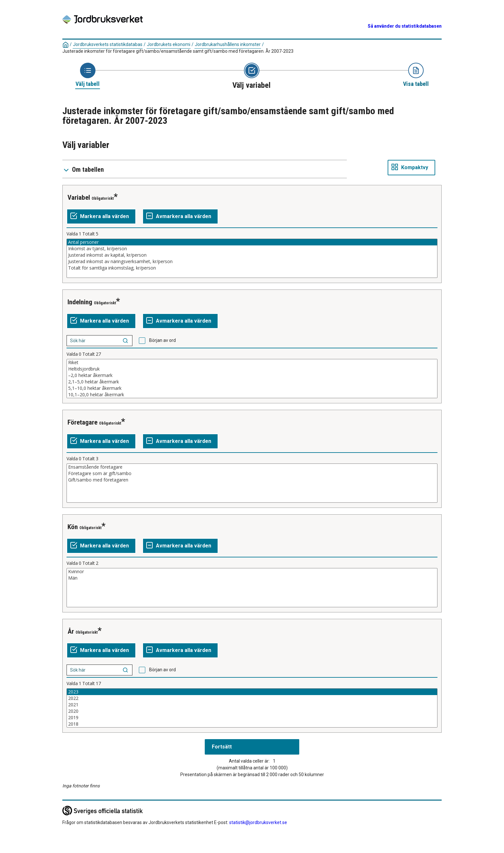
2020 (252, 711)
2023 (252, 692)
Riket (252, 362)
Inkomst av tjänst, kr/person (252, 249)
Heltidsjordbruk (252, 369)
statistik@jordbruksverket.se (258, 822)
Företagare (82, 422)
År (71, 631)
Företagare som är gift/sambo (252, 473)
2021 (252, 705)
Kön (73, 527)
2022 (252, 698)
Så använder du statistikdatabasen (405, 26)
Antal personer (252, 242)
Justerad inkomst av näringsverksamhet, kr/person (252, 261)
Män (252, 578)
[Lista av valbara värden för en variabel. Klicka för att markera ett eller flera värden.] (252, 258)
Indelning (80, 302)
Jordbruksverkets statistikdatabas (108, 44)
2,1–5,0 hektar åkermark (252, 382)
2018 (252, 724)
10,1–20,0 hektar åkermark (252, 395)
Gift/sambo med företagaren (252, 480)
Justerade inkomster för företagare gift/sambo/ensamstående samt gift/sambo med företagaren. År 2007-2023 (178, 51)
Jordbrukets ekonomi (169, 44)
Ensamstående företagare (252, 467)
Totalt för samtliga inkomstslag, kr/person (252, 268)
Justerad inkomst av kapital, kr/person (252, 255)
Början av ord (162, 340)
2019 (252, 718)
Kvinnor (252, 572)
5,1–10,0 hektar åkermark (252, 388)
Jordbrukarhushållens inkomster (228, 44)
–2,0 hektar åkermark (252, 375)
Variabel (79, 197)
